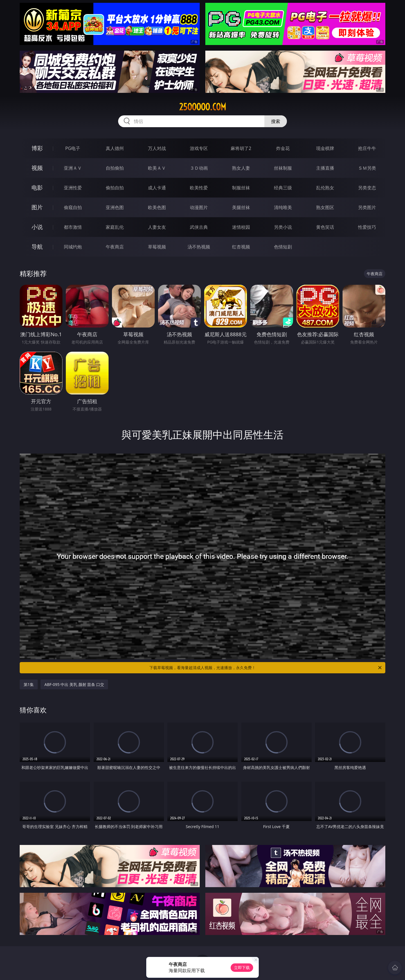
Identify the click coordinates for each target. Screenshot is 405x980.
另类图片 (367, 207)
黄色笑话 (325, 227)
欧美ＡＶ (157, 168)
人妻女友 (157, 227)
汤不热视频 (199, 247)
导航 (37, 247)
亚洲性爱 (73, 188)
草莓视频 (157, 247)
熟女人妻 (241, 168)
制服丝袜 (241, 188)
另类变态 (367, 188)
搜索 (276, 121)
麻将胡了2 (241, 148)
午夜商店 (115, 247)
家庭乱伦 (115, 227)
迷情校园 (241, 227)
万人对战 (157, 148)
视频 (37, 168)
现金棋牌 (325, 148)
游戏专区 (199, 148)
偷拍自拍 (115, 188)
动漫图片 (199, 207)
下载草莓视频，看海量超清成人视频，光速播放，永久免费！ (266, 668)
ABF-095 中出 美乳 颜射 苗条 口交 (74, 684)
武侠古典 (199, 227)
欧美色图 (157, 207)
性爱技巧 (367, 227)
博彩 (37, 148)
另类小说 (283, 227)
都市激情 (73, 227)
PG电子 (73, 148)
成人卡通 (157, 188)
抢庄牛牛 (367, 148)
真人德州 (115, 148)
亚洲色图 (115, 207)
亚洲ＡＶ (73, 168)
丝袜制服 (283, 168)
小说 (37, 227)
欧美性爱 (199, 188)
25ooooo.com (203, 107)
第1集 (29, 684)
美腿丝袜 (241, 207)
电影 (37, 188)
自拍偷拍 (115, 168)
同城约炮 (73, 247)
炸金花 (283, 148)
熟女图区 (325, 207)
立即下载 (242, 967)
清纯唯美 (283, 207)
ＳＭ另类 (367, 168)
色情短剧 (283, 247)
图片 (37, 207)
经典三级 (283, 188)
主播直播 (325, 168)
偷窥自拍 (73, 207)
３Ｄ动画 (199, 168)
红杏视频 (241, 247)
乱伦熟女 (325, 188)
